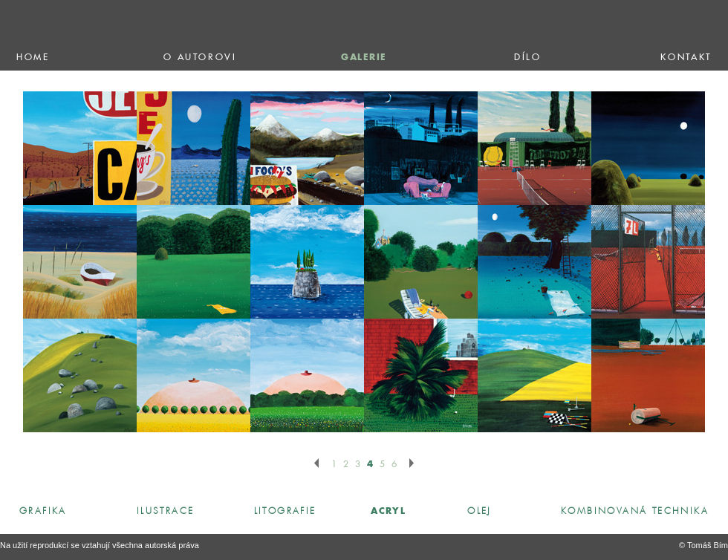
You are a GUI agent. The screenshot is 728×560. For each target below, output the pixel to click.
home (33, 58)
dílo (528, 58)
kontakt (686, 58)
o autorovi (200, 58)
